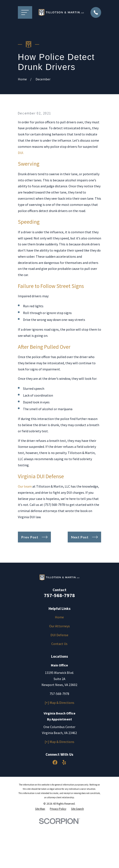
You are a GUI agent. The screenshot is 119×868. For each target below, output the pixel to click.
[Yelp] (64, 806)
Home (59, 661)
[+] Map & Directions (59, 746)
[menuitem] (40, 852)
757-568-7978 (59, 639)
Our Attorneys (59, 669)
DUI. (21, 196)
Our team (25, 530)
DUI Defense (59, 678)
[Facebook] (55, 806)
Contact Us (59, 687)
